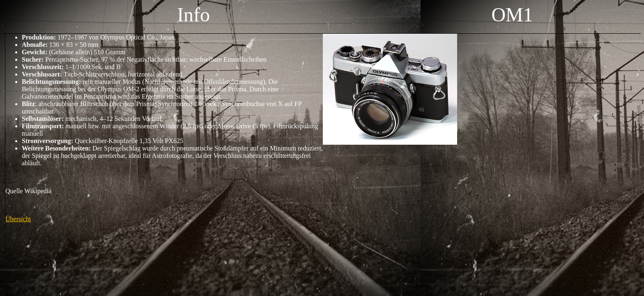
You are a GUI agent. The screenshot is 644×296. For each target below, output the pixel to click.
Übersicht (18, 219)
